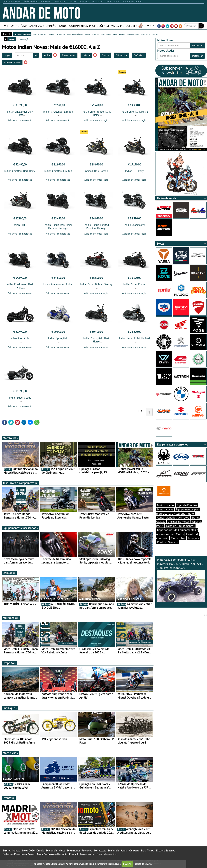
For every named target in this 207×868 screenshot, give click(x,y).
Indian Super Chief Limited (134, 340)
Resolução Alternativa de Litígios (85, 857)
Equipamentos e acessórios (20, 531)
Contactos (134, 854)
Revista (149, 26)
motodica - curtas (150, 34)
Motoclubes (129, 26)
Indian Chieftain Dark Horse (20, 172)
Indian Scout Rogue (134, 286)
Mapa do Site (110, 857)
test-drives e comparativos (126, 34)
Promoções (97, 26)
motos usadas (40, 34)
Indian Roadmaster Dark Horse (20, 288)
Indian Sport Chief (20, 340)
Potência (139, 55)
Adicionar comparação (20, 120)
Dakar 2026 (36, 26)
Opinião (51, 26)
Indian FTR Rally (134, 172)
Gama (105, 55)
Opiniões (9, 576)
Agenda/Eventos (187, 512)
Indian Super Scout (20, 401)
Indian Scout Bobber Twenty (96, 286)
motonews (106, 34)
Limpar (7, 55)
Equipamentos (78, 26)
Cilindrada (121, 55)
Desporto (9, 666)
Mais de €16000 (12, 62)
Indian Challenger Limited (58, 112)
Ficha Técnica (148, 854)
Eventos (8, 26)
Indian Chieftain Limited (58, 172)
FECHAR (127, 864)
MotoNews (10, 441)
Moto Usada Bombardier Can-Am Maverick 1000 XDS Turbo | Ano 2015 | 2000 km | (181, 586)
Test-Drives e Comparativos (20, 486)
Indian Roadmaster (134, 226)
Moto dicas (11, 756)
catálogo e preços (22, 34)
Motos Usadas (166, 512)
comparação (24, 39)
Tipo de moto (69, 55)
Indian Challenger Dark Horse (20, 113)
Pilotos (161, 548)
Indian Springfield (58, 340)
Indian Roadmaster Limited (58, 286)
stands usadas (92, 34)
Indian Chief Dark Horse (134, 112)
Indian (86, 55)
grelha (12, 39)
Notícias (21, 26)
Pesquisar (197, 46)
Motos (62, 26)
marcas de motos (57, 34)
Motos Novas (165, 516)
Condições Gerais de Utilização (52, 857)
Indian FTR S (20, 226)
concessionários (75, 34)
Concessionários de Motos (173, 524)
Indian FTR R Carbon (96, 172)
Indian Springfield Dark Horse (96, 342)
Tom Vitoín (51, 854)
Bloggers (193, 544)
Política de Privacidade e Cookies (19, 857)
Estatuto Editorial (166, 854)
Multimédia (11, 621)
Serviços (113, 26)
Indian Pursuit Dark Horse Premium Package (58, 228)
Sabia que (10, 711)
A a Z (47, 55)
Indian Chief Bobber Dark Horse (96, 113)
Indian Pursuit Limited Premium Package (96, 228)
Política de (143, 864)
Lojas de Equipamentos (180, 532)
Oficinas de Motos (179, 528)
